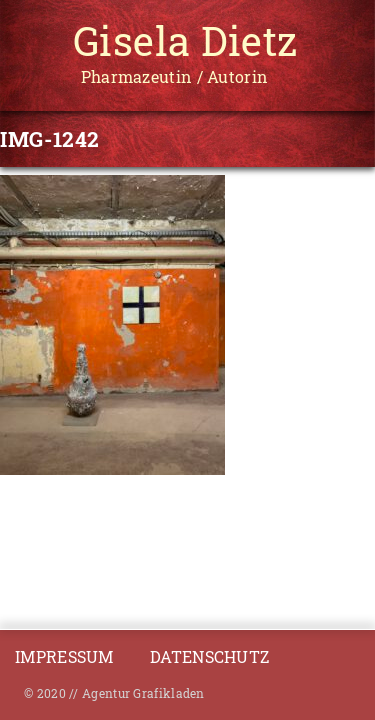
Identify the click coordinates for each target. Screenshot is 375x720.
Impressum (66, 656)
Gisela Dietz (185, 40)
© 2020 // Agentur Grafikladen (114, 693)
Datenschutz (209, 656)
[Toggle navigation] (35, 42)
